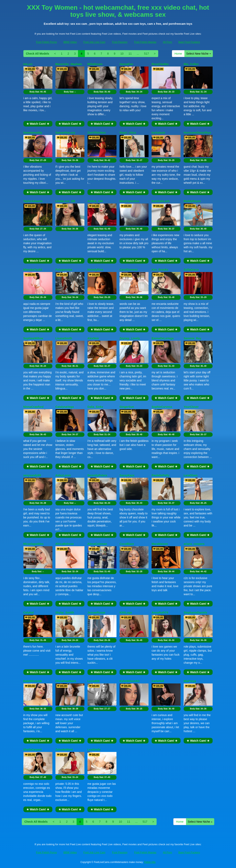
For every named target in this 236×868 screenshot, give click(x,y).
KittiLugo (126, 613)
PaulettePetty (161, 475)
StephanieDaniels (195, 613)
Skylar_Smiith (65, 613)
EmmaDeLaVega (163, 338)
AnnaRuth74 (160, 613)
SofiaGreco (191, 270)
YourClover (191, 407)
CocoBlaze (127, 544)
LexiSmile (94, 750)
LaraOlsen (190, 475)
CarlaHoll (158, 681)
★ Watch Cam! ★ (38, 124)
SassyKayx (127, 475)
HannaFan (126, 64)
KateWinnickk (33, 681)
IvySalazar (159, 133)
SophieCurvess (162, 407)
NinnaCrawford (33, 407)
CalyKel (29, 613)
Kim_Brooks (160, 270)
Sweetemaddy (33, 133)
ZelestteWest (64, 750)
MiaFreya (190, 681)
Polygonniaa (64, 270)
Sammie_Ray (192, 338)
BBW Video (70, 42)
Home (178, 54)
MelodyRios (95, 270)
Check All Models (38, 54)
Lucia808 (94, 681)
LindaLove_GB (65, 201)
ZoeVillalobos (97, 133)
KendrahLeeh (161, 201)
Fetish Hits (150, 862)
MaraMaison (160, 544)
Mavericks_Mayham (69, 64)
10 (122, 54)
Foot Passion (120, 42)
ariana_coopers (194, 544)
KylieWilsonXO (129, 681)
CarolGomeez (129, 270)
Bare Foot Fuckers (189, 42)
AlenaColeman (97, 544)
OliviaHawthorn (66, 681)
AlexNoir (93, 338)
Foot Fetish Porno (46, 42)
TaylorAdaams (33, 201)
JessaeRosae (96, 613)
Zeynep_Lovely (130, 338)
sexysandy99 (32, 475)
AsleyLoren (63, 475)
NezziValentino (129, 201)
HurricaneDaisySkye (197, 133)
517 (146, 54)
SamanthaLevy (65, 133)
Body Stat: (38, 92)
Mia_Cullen (191, 64)
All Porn (167, 42)
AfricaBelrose (65, 544)
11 (130, 54)
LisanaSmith (64, 338)
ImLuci (28, 64)
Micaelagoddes (33, 544)
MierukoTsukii (33, 270)
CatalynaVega (65, 407)
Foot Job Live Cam (94, 42)
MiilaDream (95, 64)
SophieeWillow (33, 338)
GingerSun (127, 407)
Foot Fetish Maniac (145, 42)
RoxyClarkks (160, 64)
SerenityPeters (97, 475)
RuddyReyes (192, 201)
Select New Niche (199, 54)
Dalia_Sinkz (95, 407)
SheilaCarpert (33, 750)
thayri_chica (128, 133)
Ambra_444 (95, 201)
